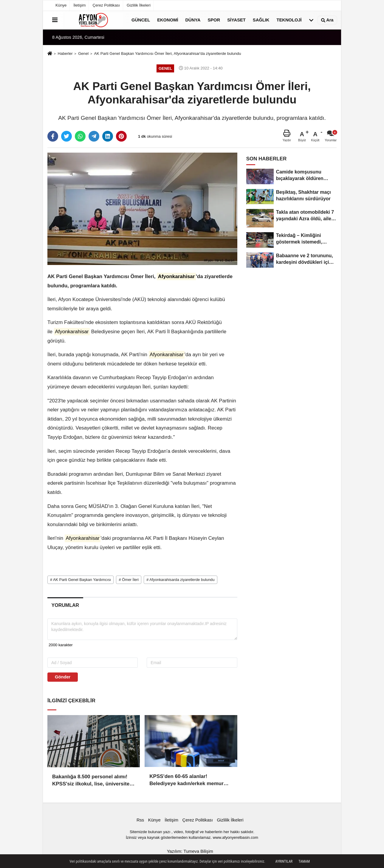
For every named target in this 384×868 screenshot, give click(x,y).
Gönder (63, 677)
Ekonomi (168, 20)
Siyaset (236, 20)
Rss (140, 818)
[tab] (65, 606)
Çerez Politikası (106, 5)
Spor (214, 20)
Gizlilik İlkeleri (139, 5)
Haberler (65, 54)
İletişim (79, 5)
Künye (61, 5)
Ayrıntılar (284, 861)
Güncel (141, 20)
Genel (83, 54)
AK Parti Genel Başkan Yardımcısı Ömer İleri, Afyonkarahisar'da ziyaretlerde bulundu (168, 54)
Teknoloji (289, 20)
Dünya (193, 20)
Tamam (304, 861)
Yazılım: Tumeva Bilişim (190, 850)
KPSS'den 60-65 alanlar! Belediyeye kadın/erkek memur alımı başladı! (186, 779)
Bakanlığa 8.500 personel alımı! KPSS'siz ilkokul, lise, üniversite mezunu (91, 779)
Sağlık (261, 20)
